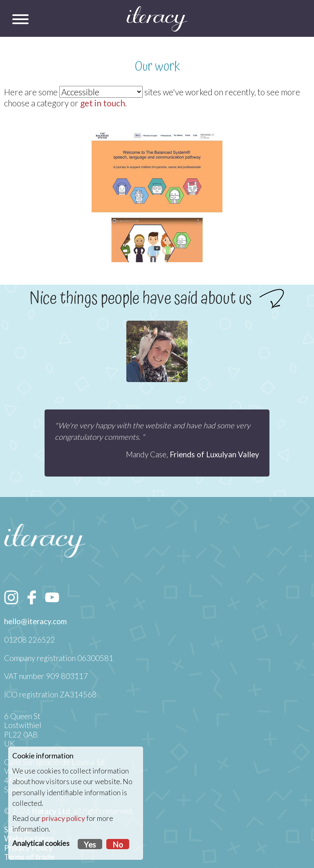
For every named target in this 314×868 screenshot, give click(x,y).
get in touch (103, 103)
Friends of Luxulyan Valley (214, 454)
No (118, 845)
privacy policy (63, 818)
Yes (90, 845)
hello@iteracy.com (35, 621)
